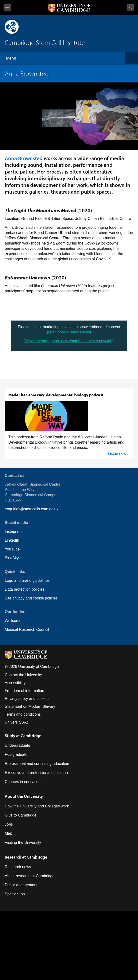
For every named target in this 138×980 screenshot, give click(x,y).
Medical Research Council (27, 629)
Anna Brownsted (24, 158)
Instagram (13, 531)
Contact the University (23, 675)
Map (8, 833)
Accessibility (15, 683)
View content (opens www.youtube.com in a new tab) (69, 341)
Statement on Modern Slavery (30, 706)
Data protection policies (25, 589)
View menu (7, 8)
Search (131, 7)
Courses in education (23, 782)
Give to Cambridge (21, 815)
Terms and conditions (23, 714)
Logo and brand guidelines (27, 580)
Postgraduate (16, 754)
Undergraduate (17, 745)
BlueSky (12, 558)
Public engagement (21, 885)
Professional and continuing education (37, 764)
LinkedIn (12, 540)
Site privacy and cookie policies (31, 598)
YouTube (12, 549)
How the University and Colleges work (37, 806)
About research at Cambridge (30, 876)
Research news (18, 867)
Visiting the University (23, 842)
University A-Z (17, 722)
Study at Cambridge (23, 736)
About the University (24, 796)
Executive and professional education (36, 773)
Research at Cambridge (26, 857)
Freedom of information (24, 691)
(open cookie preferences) (69, 332)
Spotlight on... (16, 894)
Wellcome (13, 621)
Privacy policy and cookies (27, 699)
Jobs (9, 824)
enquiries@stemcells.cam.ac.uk (32, 509)
